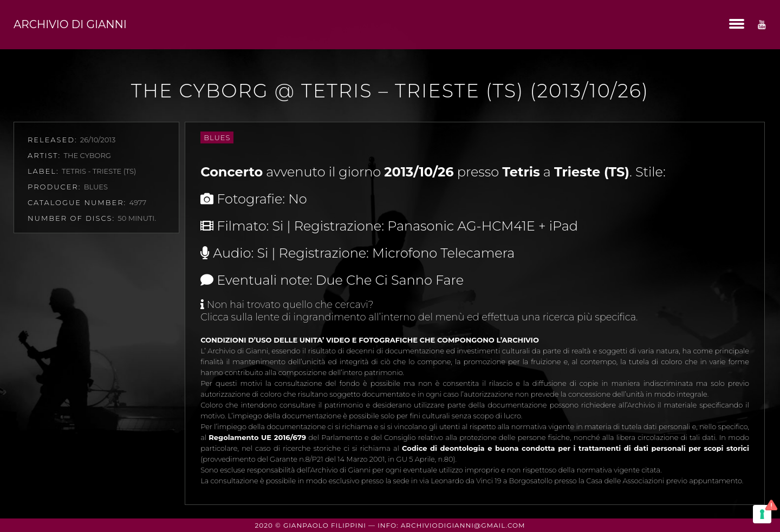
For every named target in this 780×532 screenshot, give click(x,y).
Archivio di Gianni (70, 24)
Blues (217, 137)
